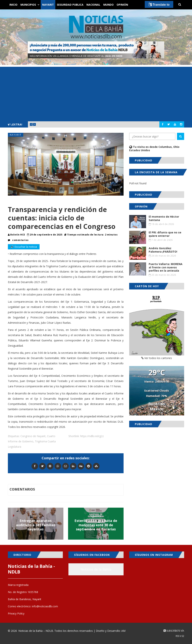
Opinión (122, 5)
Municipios (28, 5)
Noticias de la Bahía (96, 569)
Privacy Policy (16, 613)
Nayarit (48, 5)
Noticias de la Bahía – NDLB (36, 631)
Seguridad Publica (70, 5)
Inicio (13, 5)
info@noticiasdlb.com (45, 606)
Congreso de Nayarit (33, 436)
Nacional (93, 5)
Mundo (108, 5)
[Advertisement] (96, 93)
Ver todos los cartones (157, 358)
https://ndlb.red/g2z (92, 436)
